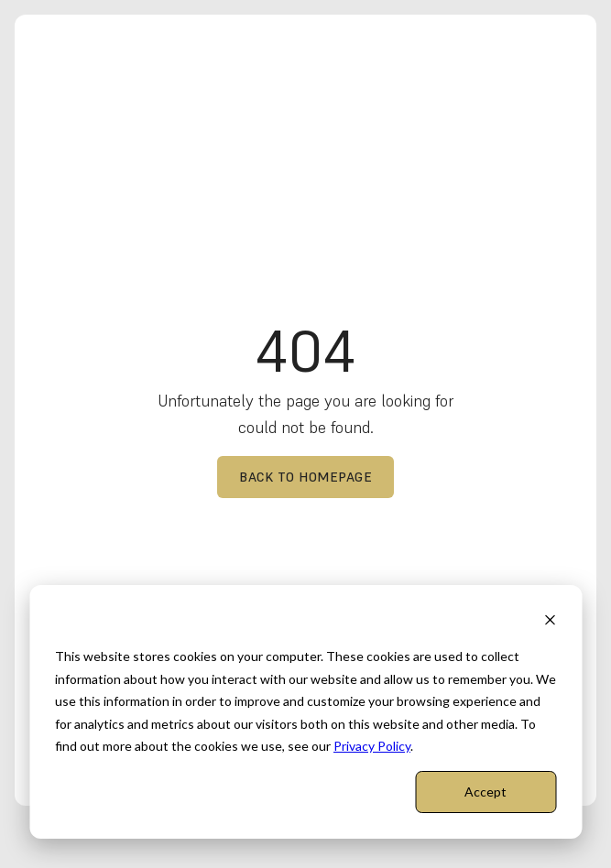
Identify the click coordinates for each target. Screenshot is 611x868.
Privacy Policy (372, 746)
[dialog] (305, 712)
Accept (486, 792)
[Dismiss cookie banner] (550, 622)
